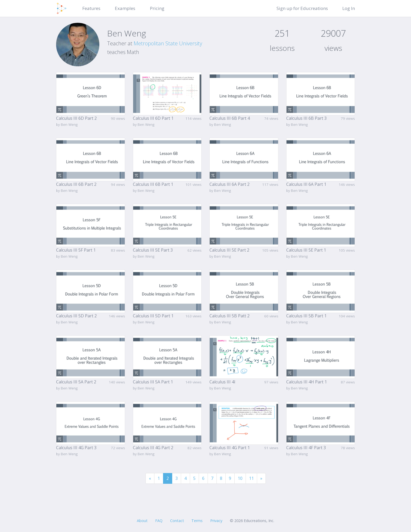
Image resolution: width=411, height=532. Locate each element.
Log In (349, 8)
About (142, 521)
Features (91, 8)
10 (240, 478)
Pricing (157, 8)
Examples (125, 8)
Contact (177, 521)
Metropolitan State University (168, 43)
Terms (197, 521)
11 (251, 478)
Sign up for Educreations (302, 8)
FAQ (159, 521)
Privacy (216, 521)
